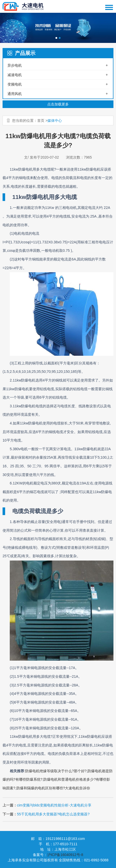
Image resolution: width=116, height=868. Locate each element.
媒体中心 (55, 121)
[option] (58, 28)
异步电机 (15, 65)
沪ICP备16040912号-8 (65, 855)
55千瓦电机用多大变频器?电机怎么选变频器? (53, 814)
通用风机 (15, 94)
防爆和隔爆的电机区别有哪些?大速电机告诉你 (53, 788)
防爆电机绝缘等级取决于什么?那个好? (56, 771)
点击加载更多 (58, 104)
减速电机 (15, 75)
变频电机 (15, 84)
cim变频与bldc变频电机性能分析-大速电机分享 (54, 805)
